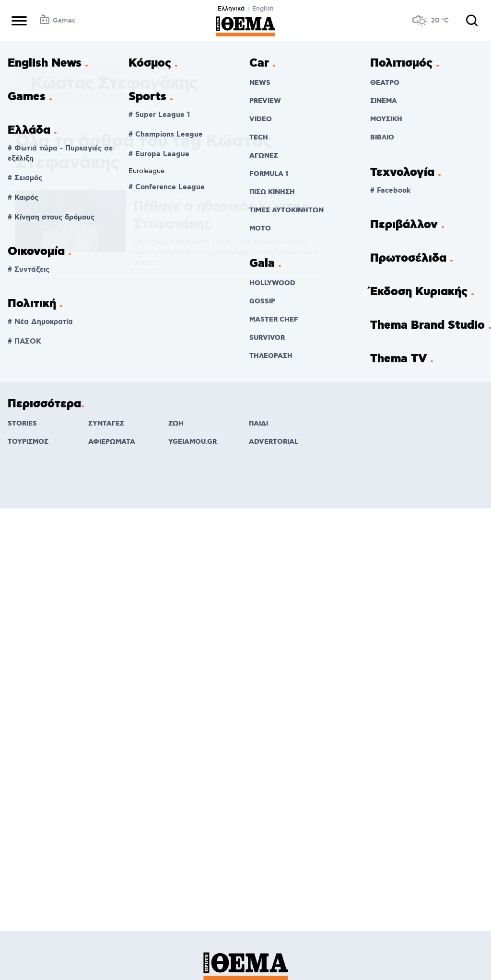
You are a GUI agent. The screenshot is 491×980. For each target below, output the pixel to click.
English (263, 9)
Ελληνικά (231, 9)
